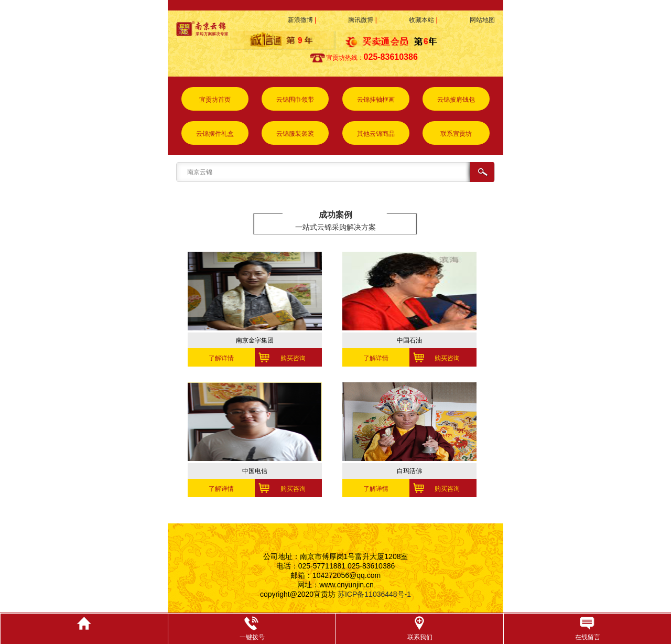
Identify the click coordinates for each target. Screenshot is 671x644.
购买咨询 (289, 358)
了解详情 (221, 358)
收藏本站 (421, 20)
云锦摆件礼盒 (215, 134)
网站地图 (482, 20)
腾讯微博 (361, 20)
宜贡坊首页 (215, 100)
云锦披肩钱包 (456, 100)
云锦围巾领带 (295, 100)
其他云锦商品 (376, 134)
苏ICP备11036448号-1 (374, 594)
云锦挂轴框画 (376, 100)
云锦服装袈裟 (295, 134)
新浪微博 (300, 20)
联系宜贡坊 (456, 134)
